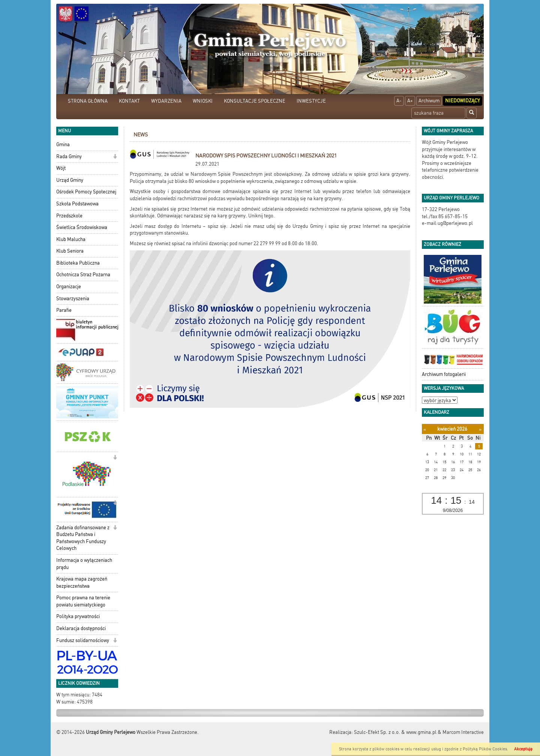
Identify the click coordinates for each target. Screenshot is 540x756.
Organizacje (69, 287)
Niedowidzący (463, 101)
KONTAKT (129, 101)
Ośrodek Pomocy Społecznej (86, 192)
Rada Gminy (69, 156)
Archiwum (429, 101)
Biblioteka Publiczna (78, 263)
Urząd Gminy (70, 180)
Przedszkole (69, 216)
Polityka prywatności (78, 616)
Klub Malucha (71, 239)
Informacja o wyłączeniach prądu (84, 564)
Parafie (64, 310)
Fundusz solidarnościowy (83, 640)
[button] (115, 157)
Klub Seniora (70, 251)
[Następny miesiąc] (480, 429)
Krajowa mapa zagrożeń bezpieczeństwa (82, 582)
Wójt (61, 168)
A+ (410, 101)
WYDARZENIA (166, 101)
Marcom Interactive (463, 732)
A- (399, 101)
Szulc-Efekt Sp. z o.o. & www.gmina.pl (395, 732)
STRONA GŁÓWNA (88, 101)
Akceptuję (523, 749)
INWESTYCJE (311, 101)
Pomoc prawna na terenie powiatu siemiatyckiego (83, 601)
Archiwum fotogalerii (444, 374)
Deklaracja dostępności (81, 628)
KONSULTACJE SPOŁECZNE (255, 101)
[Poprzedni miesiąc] (425, 429)
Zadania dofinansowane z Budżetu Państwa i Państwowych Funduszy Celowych (83, 538)
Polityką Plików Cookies (485, 749)
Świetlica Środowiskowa (82, 227)
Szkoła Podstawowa (77, 204)
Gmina (63, 144)
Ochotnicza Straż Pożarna (83, 275)
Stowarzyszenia (73, 299)
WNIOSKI (203, 101)
